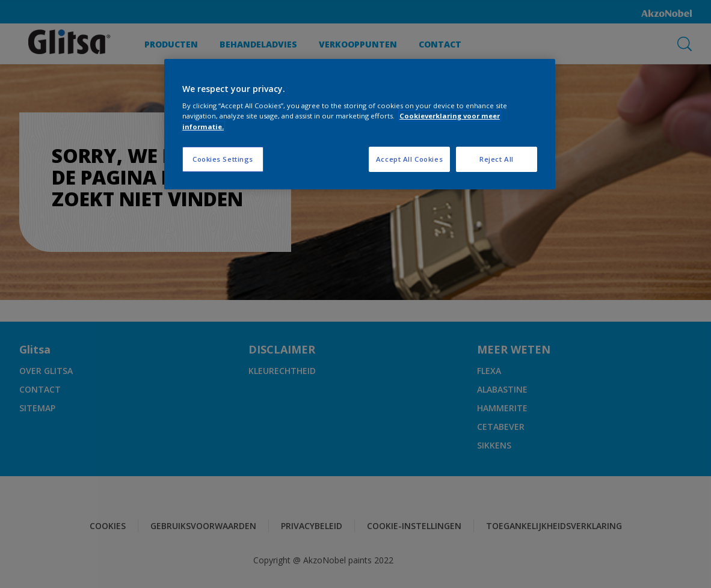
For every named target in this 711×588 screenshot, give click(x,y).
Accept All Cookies (409, 159)
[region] (360, 124)
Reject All (497, 159)
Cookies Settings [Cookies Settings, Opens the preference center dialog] (223, 159)
